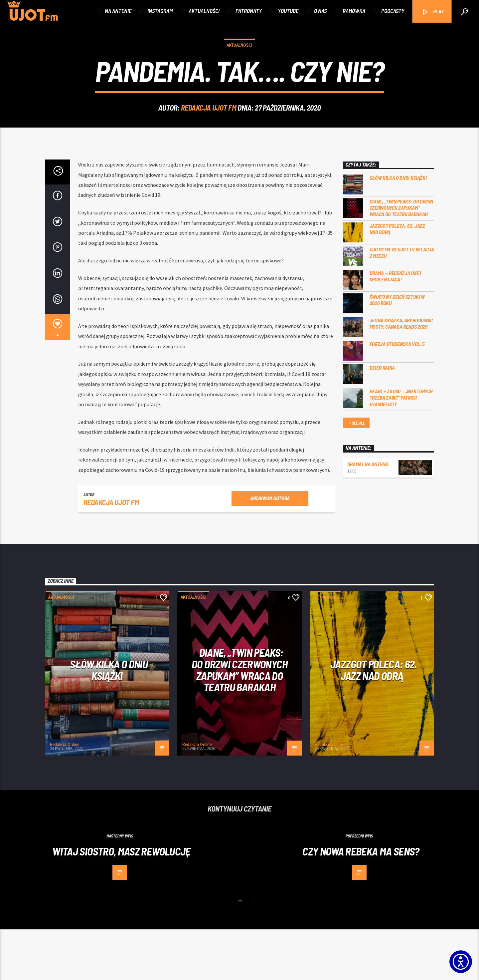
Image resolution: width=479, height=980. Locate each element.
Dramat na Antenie (368, 515)
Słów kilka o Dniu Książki (398, 228)
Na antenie (118, 11)
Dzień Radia (382, 418)
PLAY (433, 12)
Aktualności (204, 11)
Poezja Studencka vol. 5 (397, 394)
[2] (58, 377)
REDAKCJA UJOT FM (209, 133)
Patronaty (249, 11)
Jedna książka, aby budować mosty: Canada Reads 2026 (401, 374)
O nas (320, 11)
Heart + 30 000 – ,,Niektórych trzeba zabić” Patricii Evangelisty (401, 448)
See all (356, 474)
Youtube (288, 11)
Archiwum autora (270, 549)
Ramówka (354, 11)
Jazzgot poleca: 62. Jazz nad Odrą (397, 279)
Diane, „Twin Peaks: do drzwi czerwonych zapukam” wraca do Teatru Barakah (401, 258)
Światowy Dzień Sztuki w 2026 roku (397, 350)
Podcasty (393, 11)
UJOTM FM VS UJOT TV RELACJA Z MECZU (402, 303)
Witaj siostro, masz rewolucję (121, 902)
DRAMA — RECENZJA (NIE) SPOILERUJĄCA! (395, 327)
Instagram (160, 11)
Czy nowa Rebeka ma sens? (361, 902)
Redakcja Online (65, 795)
